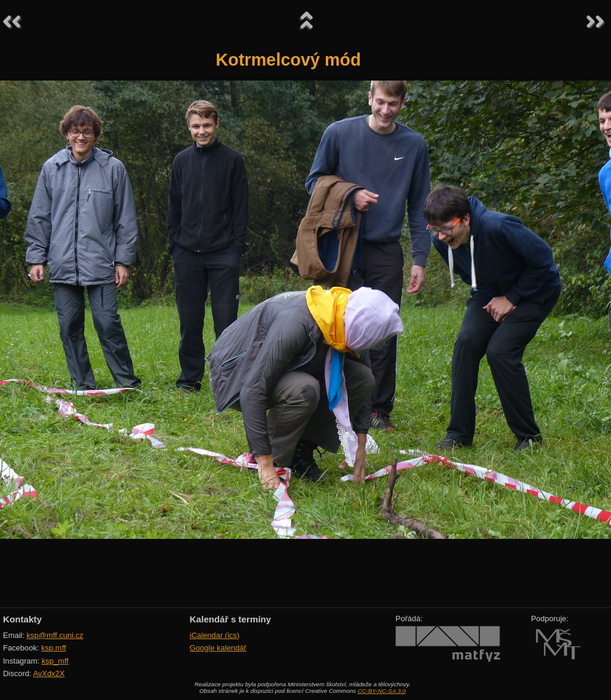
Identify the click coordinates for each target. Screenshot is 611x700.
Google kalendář (218, 648)
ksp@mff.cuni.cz (55, 635)
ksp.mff (54, 648)
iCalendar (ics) (215, 635)
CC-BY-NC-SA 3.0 (382, 691)
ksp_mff (55, 661)
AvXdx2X (49, 673)
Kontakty (22, 619)
